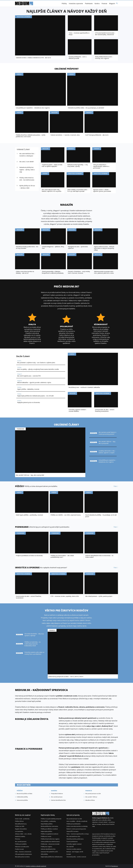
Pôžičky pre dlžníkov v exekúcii (49, 829)
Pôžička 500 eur (19, 821)
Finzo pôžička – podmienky (48, 821)
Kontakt (69, 854)
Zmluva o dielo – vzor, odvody (23, 834)
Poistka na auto (19, 849)
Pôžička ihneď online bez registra (50, 839)
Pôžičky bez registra (46, 847)
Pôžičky (64, 4)
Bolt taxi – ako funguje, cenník (75, 852)
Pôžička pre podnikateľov (74, 824)
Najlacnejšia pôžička (46, 831)
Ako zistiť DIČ (70, 847)
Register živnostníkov (21, 829)
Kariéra (97, 4)
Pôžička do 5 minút (46, 836)
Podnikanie (89, 4)
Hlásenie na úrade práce (22, 847)
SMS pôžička (44, 854)
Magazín (112, 4)
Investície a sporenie (76, 4)
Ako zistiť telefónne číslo (73, 836)
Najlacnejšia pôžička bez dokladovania (52, 857)
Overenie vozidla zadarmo (74, 849)
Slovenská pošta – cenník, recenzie (76, 857)
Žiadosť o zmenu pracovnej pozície (76, 829)
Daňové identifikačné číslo (48, 849)
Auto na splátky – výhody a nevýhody (77, 821)
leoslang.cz (115, 866)
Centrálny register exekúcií (74, 844)
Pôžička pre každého (21, 844)
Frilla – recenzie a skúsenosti (23, 852)
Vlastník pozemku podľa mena (75, 839)
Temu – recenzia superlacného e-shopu (78, 834)
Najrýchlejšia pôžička (47, 824)
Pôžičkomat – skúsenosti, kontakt (50, 844)
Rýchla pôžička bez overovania (49, 826)
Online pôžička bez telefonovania (50, 842)
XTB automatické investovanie (23, 854)
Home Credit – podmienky (22, 819)
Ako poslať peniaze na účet (74, 819)
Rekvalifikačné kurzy (21, 824)
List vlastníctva (19, 831)
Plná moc (18, 839)
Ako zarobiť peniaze (21, 842)
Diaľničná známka (20, 836)
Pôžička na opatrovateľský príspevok (51, 819)
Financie (104, 4)
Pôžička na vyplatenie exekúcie (50, 834)
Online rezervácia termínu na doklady (77, 826)
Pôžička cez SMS (20, 826)
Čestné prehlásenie (72, 842)
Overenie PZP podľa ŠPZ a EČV (49, 852)
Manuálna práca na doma (22, 857)
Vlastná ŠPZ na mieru (72, 831)
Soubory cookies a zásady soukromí (36, 866)
